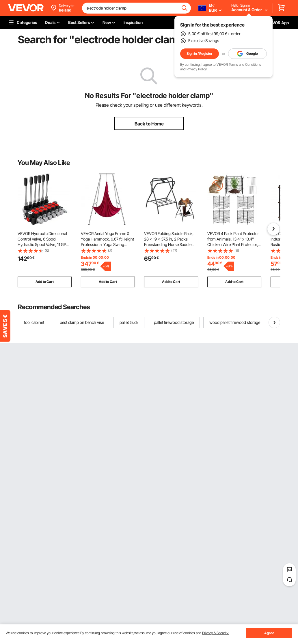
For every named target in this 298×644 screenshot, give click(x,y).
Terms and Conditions (245, 64)
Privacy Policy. (197, 69)
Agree (269, 633)
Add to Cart (45, 282)
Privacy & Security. (216, 633)
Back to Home (149, 124)
